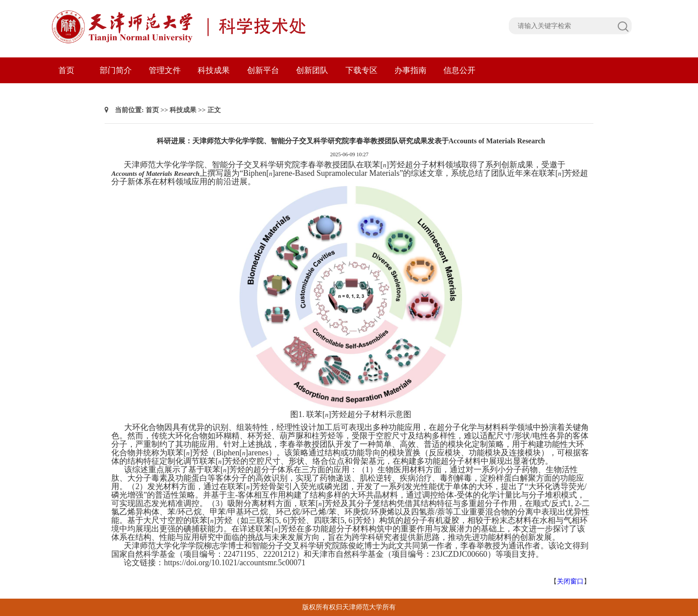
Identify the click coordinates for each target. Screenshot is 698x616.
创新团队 (312, 70)
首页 (66, 70)
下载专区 (361, 70)
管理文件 (165, 70)
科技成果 (214, 70)
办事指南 (410, 70)
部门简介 (116, 70)
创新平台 (263, 70)
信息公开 (459, 70)
